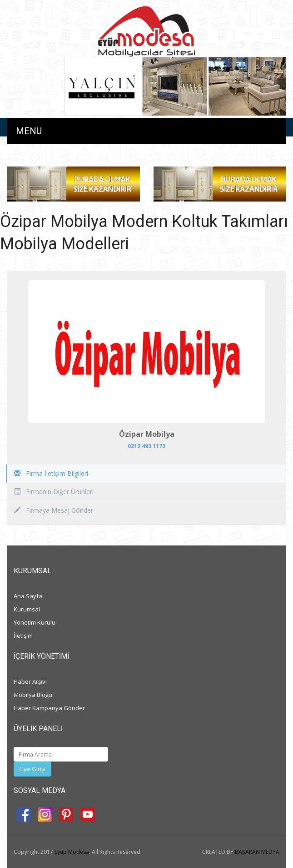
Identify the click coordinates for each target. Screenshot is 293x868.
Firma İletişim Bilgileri (51, 473)
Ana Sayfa (28, 596)
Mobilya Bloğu (33, 695)
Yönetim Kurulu (35, 622)
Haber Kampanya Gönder (49, 708)
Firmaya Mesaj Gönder (54, 510)
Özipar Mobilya (147, 434)
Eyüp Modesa (72, 852)
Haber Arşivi (30, 681)
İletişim (23, 636)
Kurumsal (27, 609)
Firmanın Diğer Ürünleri (54, 492)
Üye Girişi (32, 769)
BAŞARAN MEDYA (257, 852)
